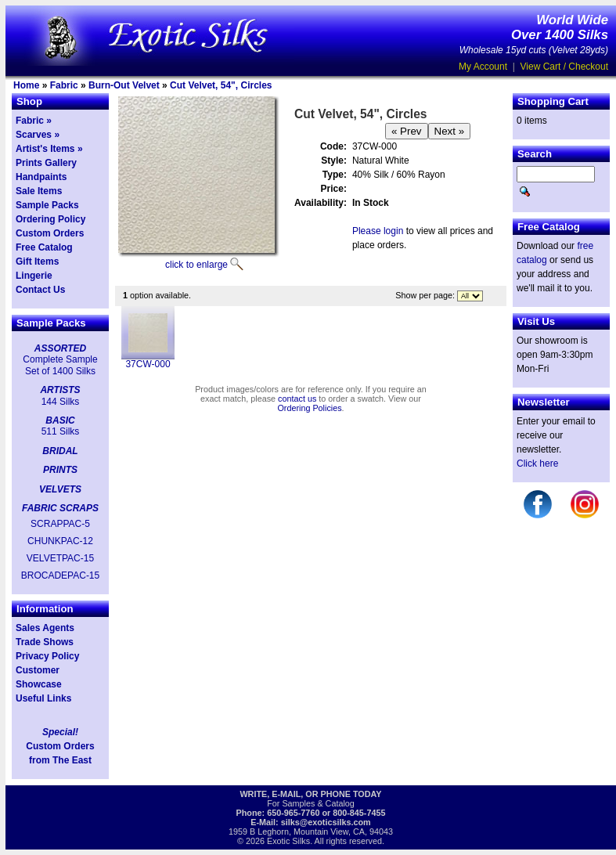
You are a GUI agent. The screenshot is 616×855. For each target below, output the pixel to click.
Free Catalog (44, 247)
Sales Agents (45, 628)
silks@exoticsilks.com (326, 822)
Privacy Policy (47, 656)
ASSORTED (60, 348)
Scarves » (38, 135)
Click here (537, 464)
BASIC (60, 420)
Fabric (64, 85)
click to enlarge (196, 265)
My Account (483, 67)
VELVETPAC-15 (60, 558)
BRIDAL (60, 451)
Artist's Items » (49, 149)
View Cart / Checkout (565, 67)
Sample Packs (47, 205)
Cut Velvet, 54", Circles (221, 85)
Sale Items (39, 191)
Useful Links (43, 698)
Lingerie (34, 276)
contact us (297, 399)
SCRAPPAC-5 (60, 524)
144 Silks (61, 402)
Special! (60, 732)
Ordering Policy (50, 219)
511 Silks (61, 431)
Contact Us (40, 290)
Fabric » (34, 121)
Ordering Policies (309, 408)
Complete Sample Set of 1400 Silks (60, 365)
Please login (378, 231)
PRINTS (60, 470)
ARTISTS (60, 390)
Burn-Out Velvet (124, 85)
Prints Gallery (46, 163)
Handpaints (41, 177)
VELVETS (60, 489)
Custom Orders (50, 233)
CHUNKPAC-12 (60, 541)
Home (26, 85)
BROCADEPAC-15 (60, 575)
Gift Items (37, 262)
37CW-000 (148, 364)
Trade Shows (45, 642)
